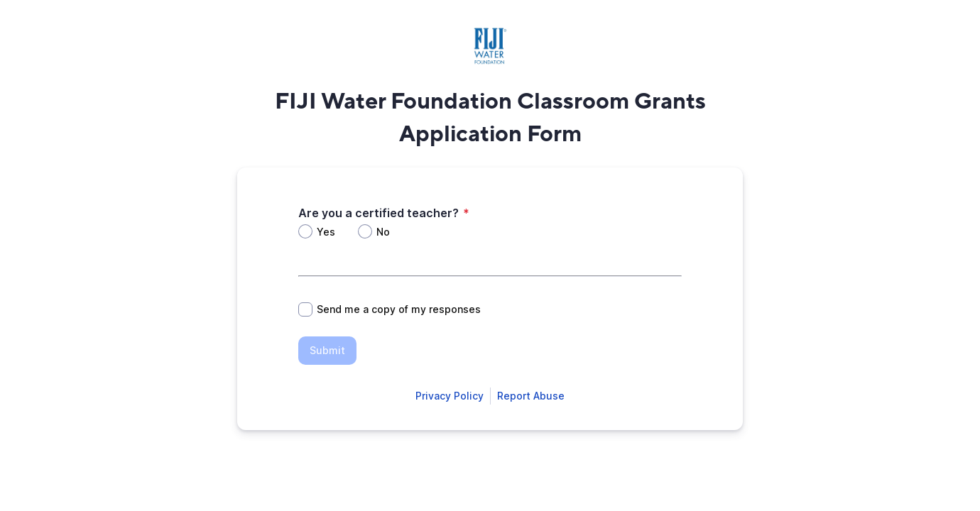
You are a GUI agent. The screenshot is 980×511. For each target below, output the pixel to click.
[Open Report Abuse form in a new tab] (531, 396)
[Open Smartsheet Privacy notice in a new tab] (450, 396)
